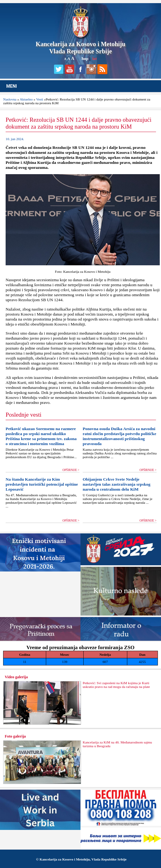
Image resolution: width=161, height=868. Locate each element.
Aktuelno (26, 99)
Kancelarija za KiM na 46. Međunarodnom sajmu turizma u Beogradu (117, 744)
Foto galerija (15, 736)
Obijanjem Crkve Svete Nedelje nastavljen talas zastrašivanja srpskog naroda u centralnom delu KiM (117, 484)
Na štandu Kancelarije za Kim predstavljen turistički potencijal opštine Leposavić (42, 484)
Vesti (40, 99)
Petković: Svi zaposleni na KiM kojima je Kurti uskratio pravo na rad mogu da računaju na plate (116, 685)
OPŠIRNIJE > (71, 470)
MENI (12, 86)
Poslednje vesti (24, 415)
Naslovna (10, 99)
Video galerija (16, 677)
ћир (85, 59)
